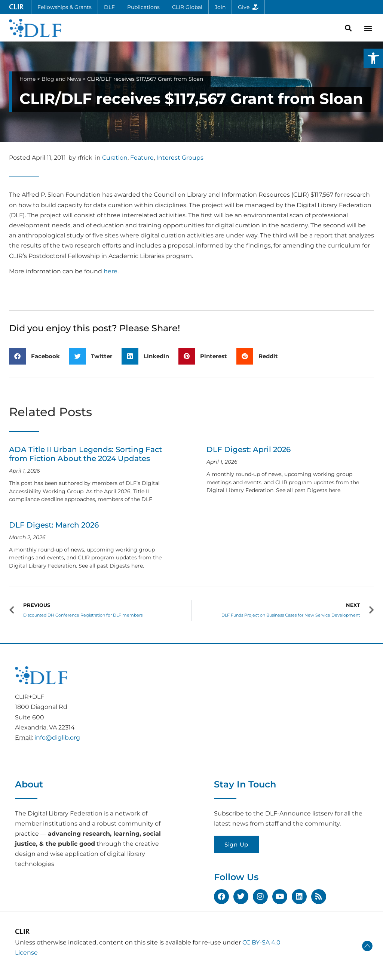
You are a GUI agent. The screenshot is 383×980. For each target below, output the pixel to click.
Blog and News (61, 79)
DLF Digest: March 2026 (54, 525)
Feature (142, 158)
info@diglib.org (57, 738)
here (111, 271)
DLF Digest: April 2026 (249, 449)
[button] (373, 58)
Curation (115, 158)
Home (27, 79)
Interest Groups (180, 158)
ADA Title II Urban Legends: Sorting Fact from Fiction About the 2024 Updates (85, 454)
